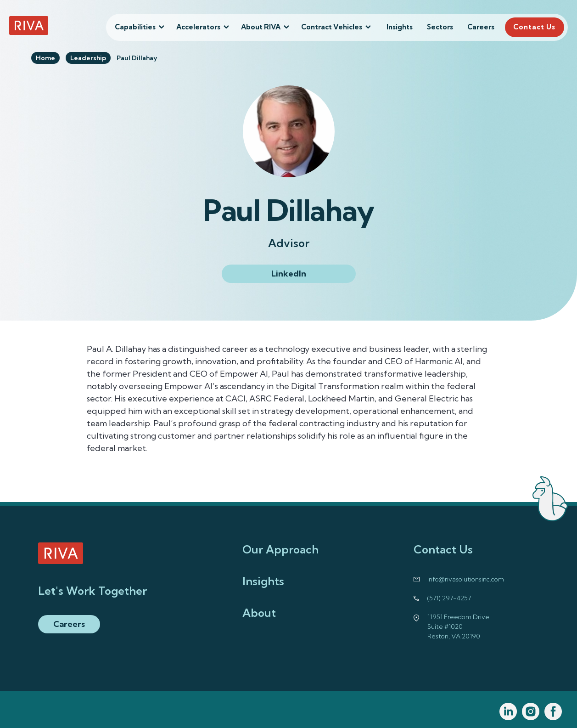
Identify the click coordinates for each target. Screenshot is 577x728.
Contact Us (534, 27)
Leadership (88, 58)
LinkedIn (289, 274)
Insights (400, 27)
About (259, 613)
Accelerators (198, 27)
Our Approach (280, 549)
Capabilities (135, 27)
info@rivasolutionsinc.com (466, 579)
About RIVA (261, 27)
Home (45, 58)
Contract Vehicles (332, 27)
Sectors (440, 27)
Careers (481, 27)
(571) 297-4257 (449, 598)
